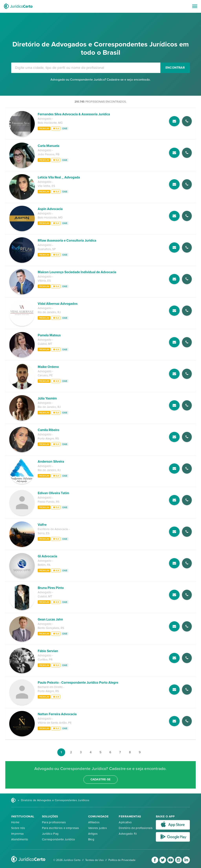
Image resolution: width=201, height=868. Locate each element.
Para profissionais (54, 822)
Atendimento (20, 839)
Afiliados (94, 822)
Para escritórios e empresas (61, 828)
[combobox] (86, 68)
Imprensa (17, 834)
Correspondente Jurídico (59, 839)
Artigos (93, 834)
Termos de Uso (94, 860)
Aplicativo (125, 822)
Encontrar (175, 68)
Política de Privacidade (122, 860)
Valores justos (97, 828)
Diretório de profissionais (136, 828)
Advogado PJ (128, 834)
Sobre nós (18, 828)
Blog (91, 839)
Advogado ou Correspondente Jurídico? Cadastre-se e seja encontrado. (100, 80)
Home (15, 822)
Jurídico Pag (50, 834)
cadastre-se (100, 779)
